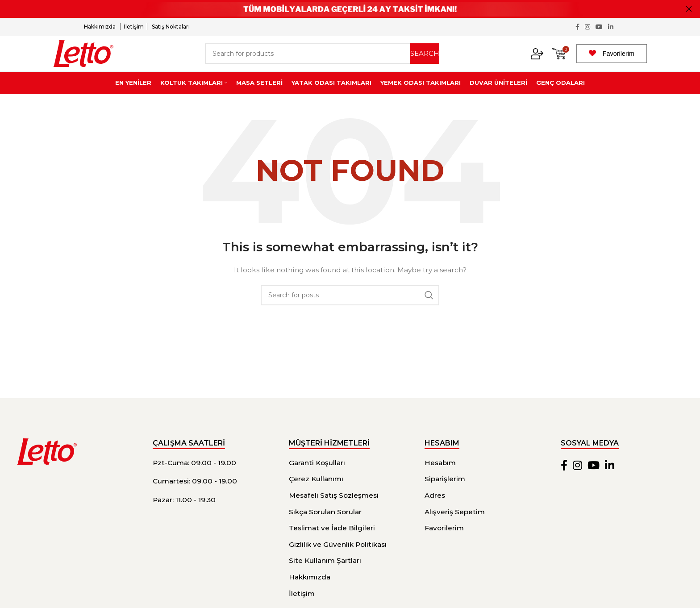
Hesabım (440, 474)
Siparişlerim (445, 491)
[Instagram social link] (587, 27)
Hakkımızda (100, 27)
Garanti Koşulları (317, 474)
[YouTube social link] (599, 27)
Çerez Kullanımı (316, 491)
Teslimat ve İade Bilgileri (332, 540)
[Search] (322, 60)
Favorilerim (619, 60)
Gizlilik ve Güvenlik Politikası (338, 556)
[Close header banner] (689, 9)
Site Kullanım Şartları (325, 573)
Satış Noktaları (171, 27)
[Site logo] (83, 59)
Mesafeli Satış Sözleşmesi (334, 507)
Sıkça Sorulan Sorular (325, 523)
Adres (435, 507)
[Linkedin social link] (611, 27)
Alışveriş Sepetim (455, 523)
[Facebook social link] (577, 27)
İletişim (134, 27)
